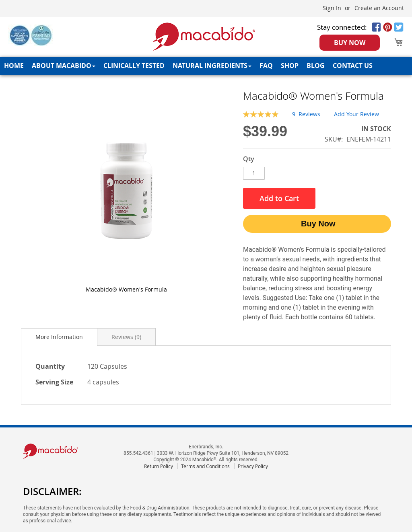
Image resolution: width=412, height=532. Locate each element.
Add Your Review (356, 114)
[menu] (206, 66)
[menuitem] (14, 66)
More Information (59, 337)
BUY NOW (350, 43)
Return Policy (159, 466)
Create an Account (379, 8)
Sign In (332, 8)
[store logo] (204, 37)
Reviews (126, 337)
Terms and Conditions (205, 466)
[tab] (59, 337)
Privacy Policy (253, 466)
